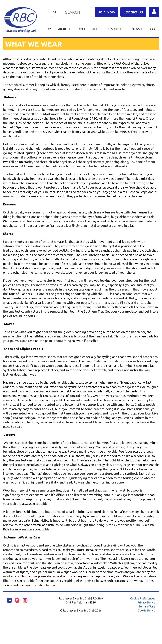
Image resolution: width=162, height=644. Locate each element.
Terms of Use (147, 606)
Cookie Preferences (143, 598)
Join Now (107, 12)
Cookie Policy (146, 610)
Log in (154, 12)
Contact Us (133, 12)
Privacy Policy (146, 602)
